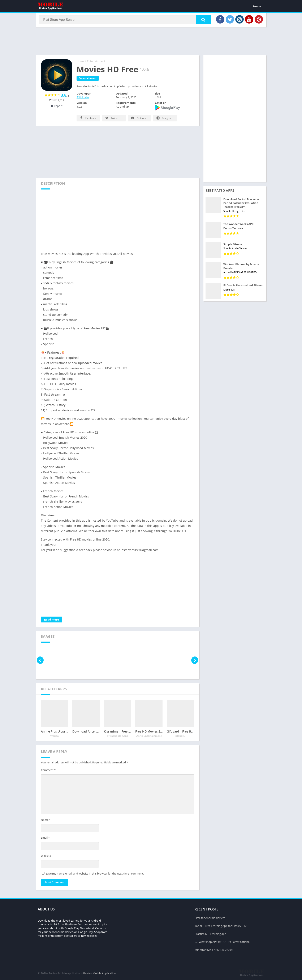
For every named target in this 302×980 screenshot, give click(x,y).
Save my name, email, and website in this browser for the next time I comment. (95, 875)
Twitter (112, 119)
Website (46, 857)
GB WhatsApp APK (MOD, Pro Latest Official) (222, 941)
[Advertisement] (151, 42)
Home (257, 6)
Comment (48, 771)
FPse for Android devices (210, 917)
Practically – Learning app (210, 933)
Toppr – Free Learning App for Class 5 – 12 (221, 925)
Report (57, 107)
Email (45, 839)
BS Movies (83, 99)
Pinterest (138, 119)
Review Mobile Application (100, 973)
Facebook (87, 119)
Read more (51, 621)
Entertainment (96, 62)
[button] (202, 20)
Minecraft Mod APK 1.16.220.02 (214, 949)
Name (46, 821)
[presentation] (40, 661)
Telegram (164, 119)
